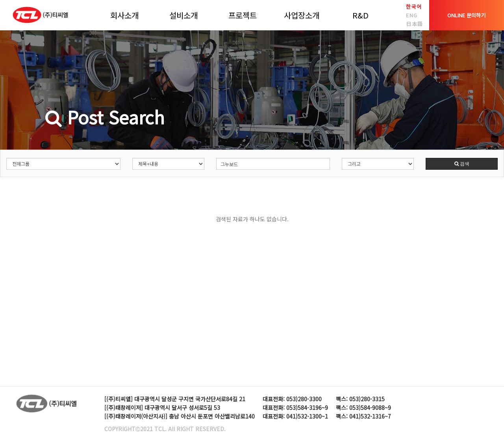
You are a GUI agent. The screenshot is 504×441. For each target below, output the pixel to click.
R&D (360, 15)
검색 (462, 164)
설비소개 (183, 15)
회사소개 (124, 15)
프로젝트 (243, 15)
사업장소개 (302, 15)
